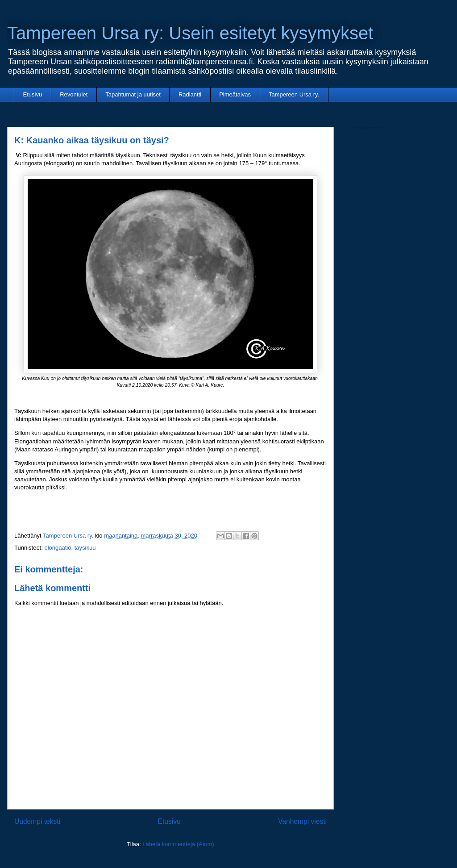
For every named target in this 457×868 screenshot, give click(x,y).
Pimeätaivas (235, 94)
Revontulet (74, 94)
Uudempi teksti (37, 821)
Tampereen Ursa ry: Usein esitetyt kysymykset (190, 33)
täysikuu (85, 548)
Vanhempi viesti (302, 821)
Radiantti (190, 94)
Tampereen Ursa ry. (294, 94)
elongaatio (58, 548)
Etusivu (33, 94)
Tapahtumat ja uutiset (133, 94)
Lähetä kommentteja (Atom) (178, 844)
